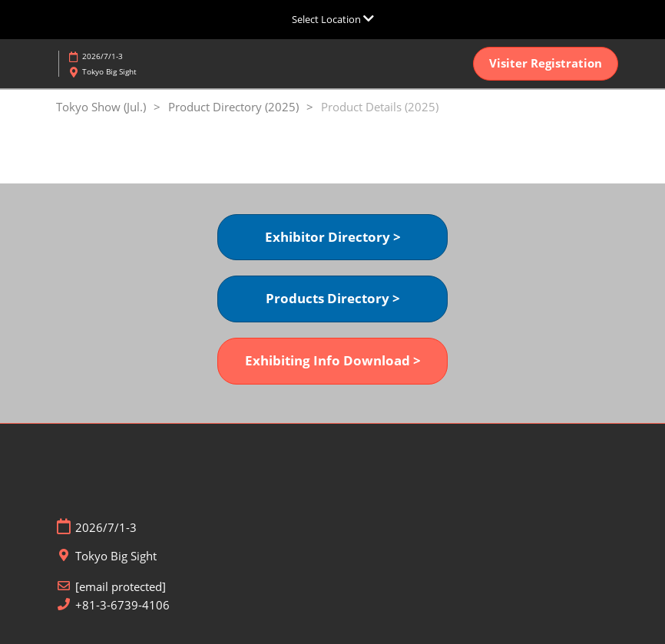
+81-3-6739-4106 (122, 605)
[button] (546, 64)
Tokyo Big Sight (109, 71)
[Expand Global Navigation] (333, 19)
